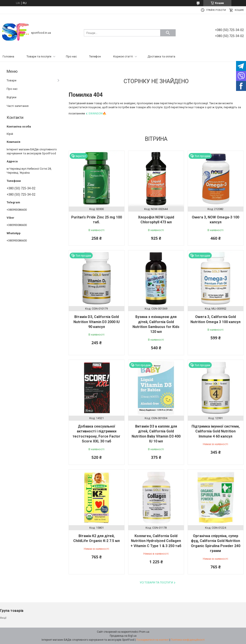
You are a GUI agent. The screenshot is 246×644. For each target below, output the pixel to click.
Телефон (95, 56)
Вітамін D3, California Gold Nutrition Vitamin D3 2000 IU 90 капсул (97, 322)
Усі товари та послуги (156, 582)
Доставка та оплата (161, 56)
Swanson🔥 (97, 113)
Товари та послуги (39, 56)
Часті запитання (18, 106)
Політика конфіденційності (188, 640)
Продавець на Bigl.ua (123, 636)
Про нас (71, 56)
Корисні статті (123, 56)
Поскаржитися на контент (153, 640)
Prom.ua (144, 632)
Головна (8, 56)
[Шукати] (168, 33)
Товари (12, 80)
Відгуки (12, 97)
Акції (3, 618)
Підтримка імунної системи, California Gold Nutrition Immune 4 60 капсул (216, 431)
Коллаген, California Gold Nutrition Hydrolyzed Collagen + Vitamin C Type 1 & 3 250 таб (156, 541)
